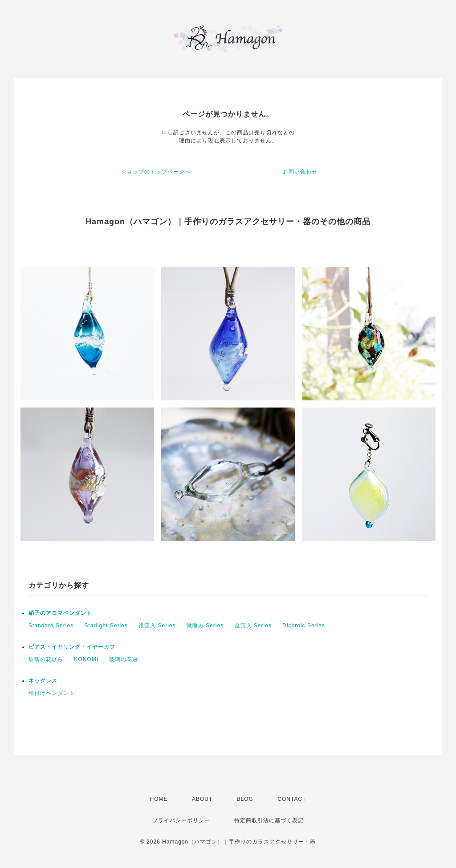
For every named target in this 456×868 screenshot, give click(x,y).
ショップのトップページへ (156, 172)
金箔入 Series (253, 626)
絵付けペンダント (52, 693)
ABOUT (202, 799)
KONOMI (86, 659)
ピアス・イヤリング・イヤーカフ (72, 647)
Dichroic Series (304, 626)
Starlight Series (106, 626)
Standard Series (51, 626)
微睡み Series (205, 626)
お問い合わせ (300, 172)
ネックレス (43, 681)
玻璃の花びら (46, 659)
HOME (159, 799)
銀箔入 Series (157, 626)
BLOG (245, 799)
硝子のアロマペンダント (60, 613)
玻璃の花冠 (124, 659)
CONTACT (292, 799)
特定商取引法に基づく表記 (269, 820)
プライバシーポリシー (181, 820)
